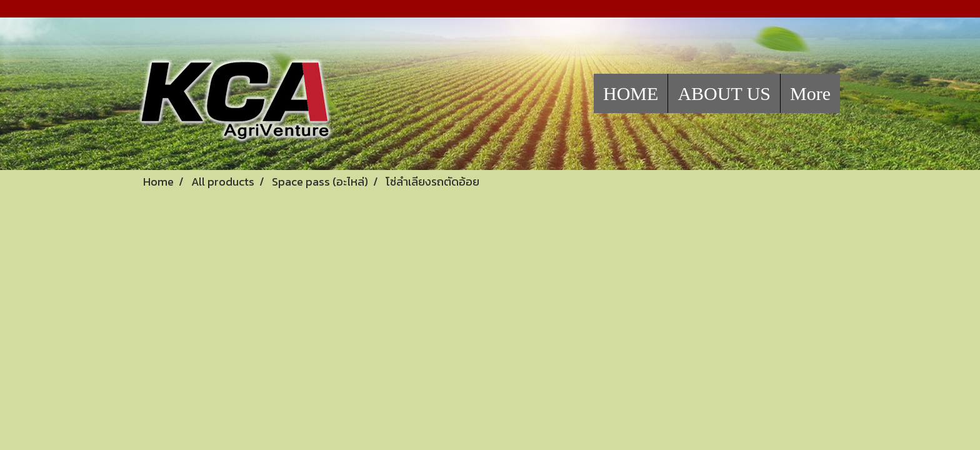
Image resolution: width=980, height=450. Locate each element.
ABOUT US (724, 93)
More (810, 93)
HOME (631, 93)
